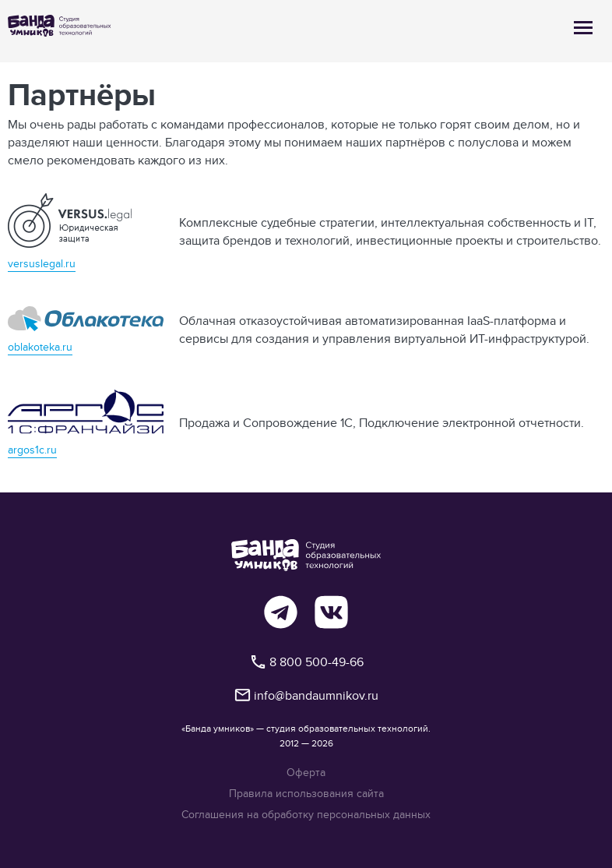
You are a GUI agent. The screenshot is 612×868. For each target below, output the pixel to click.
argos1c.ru (32, 450)
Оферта (306, 773)
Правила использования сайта (306, 794)
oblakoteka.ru (40, 347)
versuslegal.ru (42, 263)
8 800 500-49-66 (306, 662)
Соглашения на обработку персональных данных (306, 815)
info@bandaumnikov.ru (306, 695)
